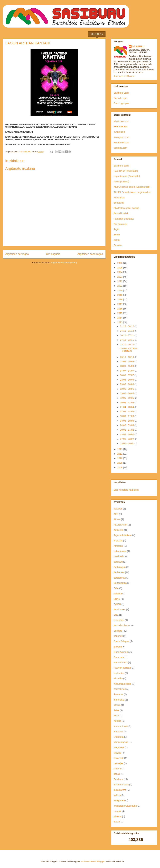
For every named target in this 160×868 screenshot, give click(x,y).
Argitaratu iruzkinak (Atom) (64, 263)
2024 (120, 272)
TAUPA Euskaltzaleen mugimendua (132, 192)
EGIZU (117, 604)
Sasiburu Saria (121, 93)
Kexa (116, 716)
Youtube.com (120, 148)
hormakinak (120, 689)
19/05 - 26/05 (127, 393)
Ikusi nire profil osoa (124, 76)
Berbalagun (120, 567)
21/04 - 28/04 (127, 407)
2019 (120, 295)
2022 (120, 281)
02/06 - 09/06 (127, 389)
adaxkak (118, 509)
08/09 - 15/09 (127, 366)
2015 (120, 313)
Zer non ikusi (120, 224)
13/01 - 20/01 (127, 443)
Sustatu (118, 245)
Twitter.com (120, 132)
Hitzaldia (118, 678)
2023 (120, 277)
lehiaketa (118, 732)
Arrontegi (118, 546)
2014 (120, 318)
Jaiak (116, 710)
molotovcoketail (89, 861)
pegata (117, 769)
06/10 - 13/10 (127, 357)
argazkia (118, 541)
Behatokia (119, 203)
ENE (116, 615)
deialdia (118, 594)
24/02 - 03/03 (127, 425)
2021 (120, 286)
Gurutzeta (119, 657)
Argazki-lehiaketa (123, 535)
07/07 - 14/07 (127, 371)
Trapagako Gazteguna (125, 806)
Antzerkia (118, 530)
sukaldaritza (120, 790)
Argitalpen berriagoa (17, 254)
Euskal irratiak (121, 213)
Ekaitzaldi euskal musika (126, 208)
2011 (120, 454)
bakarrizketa (120, 551)
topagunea (119, 800)
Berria (117, 235)
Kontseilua (119, 198)
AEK (116, 514)
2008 (120, 467)
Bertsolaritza (120, 583)
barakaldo (119, 556)
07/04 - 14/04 (127, 412)
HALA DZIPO (120, 662)
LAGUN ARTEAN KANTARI (128, 350)
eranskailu (119, 620)
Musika (117, 753)
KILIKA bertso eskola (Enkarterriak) (132, 187)
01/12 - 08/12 (127, 326)
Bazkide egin (120, 98)
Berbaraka (119, 572)
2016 (120, 309)
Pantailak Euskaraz (124, 219)
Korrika (117, 721)
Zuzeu (117, 240)
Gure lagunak (121, 652)
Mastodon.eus (121, 121)
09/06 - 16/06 (127, 384)
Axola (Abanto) (121, 182)
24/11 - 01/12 (127, 331)
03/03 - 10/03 (127, 421)
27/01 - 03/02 (127, 439)
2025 (120, 268)
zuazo (117, 822)
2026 (120, 263)
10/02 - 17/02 (127, 430)
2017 (120, 304)
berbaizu (118, 562)
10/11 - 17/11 (127, 335)
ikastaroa (118, 694)
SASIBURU (138, 46)
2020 (120, 290)
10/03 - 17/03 (127, 416)
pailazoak (119, 758)
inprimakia (119, 700)
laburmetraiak (121, 726)
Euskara (118, 631)
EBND (117, 599)
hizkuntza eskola (122, 684)
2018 (120, 299)
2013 (120, 322)
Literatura (119, 737)
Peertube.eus (121, 126)
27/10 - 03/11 (127, 340)
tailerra (117, 795)
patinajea (118, 763)
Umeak (117, 811)
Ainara (117, 519)
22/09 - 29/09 (127, 362)
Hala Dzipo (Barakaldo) (126, 171)
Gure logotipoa (121, 103)
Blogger (101, 861)
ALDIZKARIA (120, 525)
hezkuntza (119, 673)
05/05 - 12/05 (127, 403)
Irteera (117, 705)
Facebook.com (121, 142)
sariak (117, 774)
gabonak (118, 636)
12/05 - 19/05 (127, 398)
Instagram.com (121, 137)
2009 (120, 463)
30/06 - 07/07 (127, 375)
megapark (119, 747)
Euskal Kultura (121, 625)
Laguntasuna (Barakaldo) (127, 176)
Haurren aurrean (122, 668)
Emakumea (120, 609)
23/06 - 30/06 (127, 380)
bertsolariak (120, 578)
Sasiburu (118, 779)
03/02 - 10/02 (127, 434)
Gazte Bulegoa (121, 641)
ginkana (118, 647)
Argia (116, 229)
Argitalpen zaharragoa (90, 254)
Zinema (118, 816)
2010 (120, 458)
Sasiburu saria (121, 785)
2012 (120, 449)
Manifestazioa (121, 742)
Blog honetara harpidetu (126, 490)
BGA (116, 588)
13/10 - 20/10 (127, 344)
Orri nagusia (53, 254)
